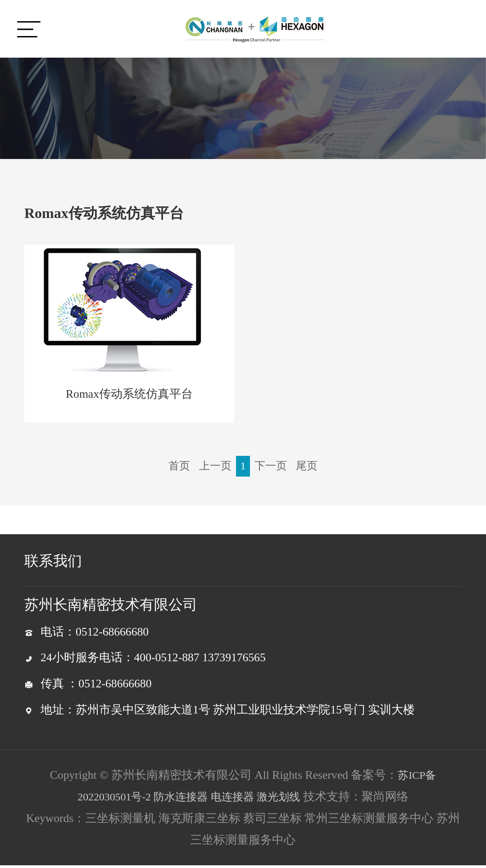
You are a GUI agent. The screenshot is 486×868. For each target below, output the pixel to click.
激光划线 (286, 799)
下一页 (273, 468)
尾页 (311, 468)
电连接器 (236, 799)
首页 (175, 468)
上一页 (213, 468)
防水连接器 (180, 799)
